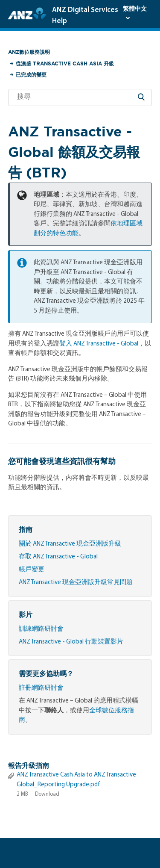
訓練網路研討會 (41, 629)
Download (47, 794)
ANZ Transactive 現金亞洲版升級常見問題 (76, 583)
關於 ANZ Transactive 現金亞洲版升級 (70, 544)
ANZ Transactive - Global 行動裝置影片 (71, 642)
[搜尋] (80, 97)
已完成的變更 (31, 75)
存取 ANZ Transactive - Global (58, 557)
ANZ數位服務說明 (29, 52)
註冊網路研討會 (41, 688)
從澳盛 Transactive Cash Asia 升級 (65, 63)
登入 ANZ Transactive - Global (99, 344)
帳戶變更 (32, 570)
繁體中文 (135, 9)
